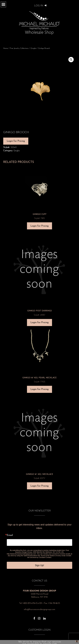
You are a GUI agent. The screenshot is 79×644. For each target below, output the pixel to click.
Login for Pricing (16, 141)
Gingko (33, 48)
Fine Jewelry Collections (19, 48)
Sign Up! (39, 565)
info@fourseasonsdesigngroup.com (39, 609)
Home (6, 48)
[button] (71, 60)
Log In (41, 6)
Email (10, 535)
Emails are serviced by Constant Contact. (49, 556)
